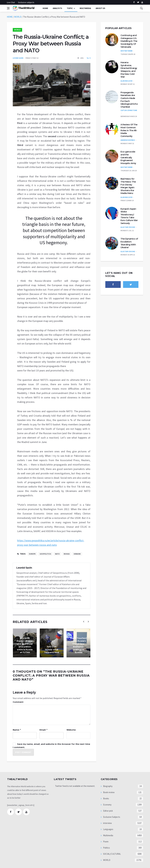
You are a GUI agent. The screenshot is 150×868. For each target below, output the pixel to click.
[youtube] (142, 2)
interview (107, 823)
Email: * (43, 730)
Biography (108, 786)
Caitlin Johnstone (129, 110)
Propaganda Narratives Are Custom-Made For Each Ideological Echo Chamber (129, 100)
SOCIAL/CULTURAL (112, 854)
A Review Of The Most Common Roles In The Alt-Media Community (129, 130)
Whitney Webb (126, 51)
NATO (57, 554)
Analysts (57, 8)
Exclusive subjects (26, 2)
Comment (18, 702)
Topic (70, 8)
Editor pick (108, 811)
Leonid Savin (18, 58)
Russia (67, 554)
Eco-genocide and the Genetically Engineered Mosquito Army (128, 157)
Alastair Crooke (128, 227)
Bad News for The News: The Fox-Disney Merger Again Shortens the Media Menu (128, 186)
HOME (10, 17)
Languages (108, 829)
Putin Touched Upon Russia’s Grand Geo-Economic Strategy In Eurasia (79, 645)
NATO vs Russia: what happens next (52, 649)
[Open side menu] (8, 8)
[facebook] (134, 2)
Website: (71, 730)
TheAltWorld (23, 8)
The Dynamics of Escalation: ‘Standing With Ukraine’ (129, 243)
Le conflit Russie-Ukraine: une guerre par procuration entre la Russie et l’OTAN (25, 645)
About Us (100, 8)
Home (45, 8)
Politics (106, 848)
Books (106, 798)
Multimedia (108, 835)
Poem (106, 842)
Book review (109, 792)
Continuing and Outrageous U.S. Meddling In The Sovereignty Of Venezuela (129, 41)
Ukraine (77, 554)
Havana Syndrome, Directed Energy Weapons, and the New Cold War (129, 70)
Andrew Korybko (128, 140)
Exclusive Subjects (111, 817)
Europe (32, 554)
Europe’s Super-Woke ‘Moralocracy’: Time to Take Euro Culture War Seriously (129, 216)
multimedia (85, 8)
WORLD (18, 17)
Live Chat (11, 2)
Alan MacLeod (126, 81)
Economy (107, 805)
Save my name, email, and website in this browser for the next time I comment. (51, 746)
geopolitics (45, 554)
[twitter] (138, 2)
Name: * (17, 730)
